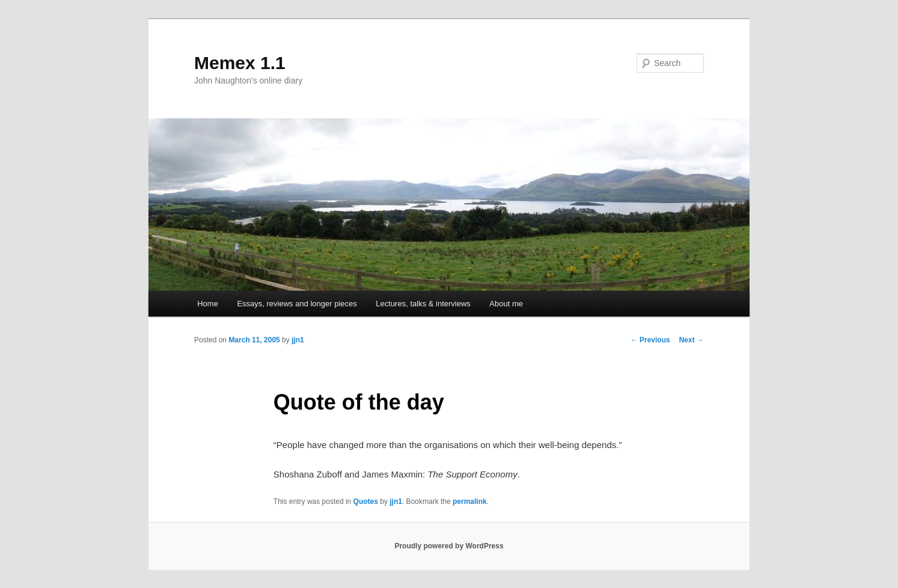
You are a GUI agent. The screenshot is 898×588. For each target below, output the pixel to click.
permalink (470, 502)
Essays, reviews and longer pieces (297, 304)
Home (208, 304)
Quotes (366, 502)
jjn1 (298, 340)
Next (692, 340)
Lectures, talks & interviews (423, 304)
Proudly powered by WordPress (449, 546)
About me (506, 304)
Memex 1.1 (240, 63)
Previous (650, 340)
